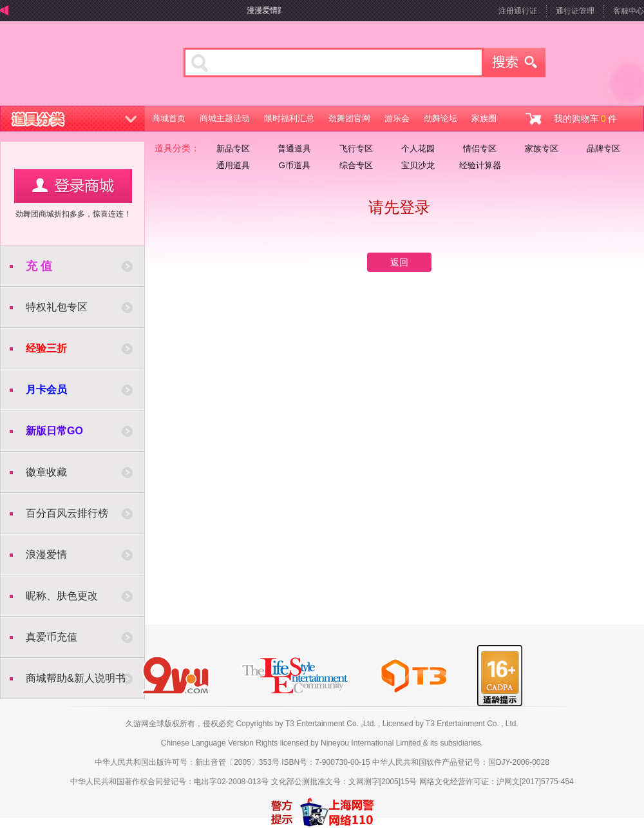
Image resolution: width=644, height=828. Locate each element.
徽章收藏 (46, 472)
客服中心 (629, 11)
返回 (399, 262)
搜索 (515, 63)
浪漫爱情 (46, 554)
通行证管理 (575, 11)
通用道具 (233, 165)
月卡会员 (46, 390)
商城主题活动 (225, 118)
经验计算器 (480, 165)
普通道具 (294, 149)
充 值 (39, 266)
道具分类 (73, 119)
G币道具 (295, 165)
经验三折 (46, 348)
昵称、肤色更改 (62, 596)
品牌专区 (603, 149)
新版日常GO (54, 431)
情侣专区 (480, 149)
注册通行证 (518, 11)
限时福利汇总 (289, 118)
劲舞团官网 (349, 118)
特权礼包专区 (57, 307)
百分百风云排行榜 (67, 513)
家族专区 (542, 149)
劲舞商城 (76, 67)
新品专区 (233, 149)
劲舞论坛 (440, 118)
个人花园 (418, 149)
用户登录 (73, 186)
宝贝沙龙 (418, 165)
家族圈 (484, 118)
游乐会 (397, 118)
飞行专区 (356, 149)
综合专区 (356, 165)
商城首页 (169, 118)
